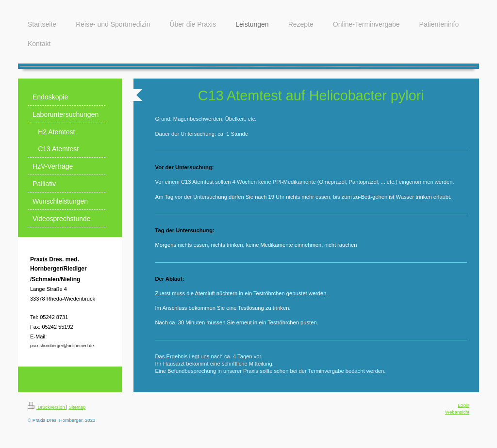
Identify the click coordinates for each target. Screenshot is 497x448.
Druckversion (47, 407)
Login (464, 405)
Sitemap (77, 407)
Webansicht (457, 412)
